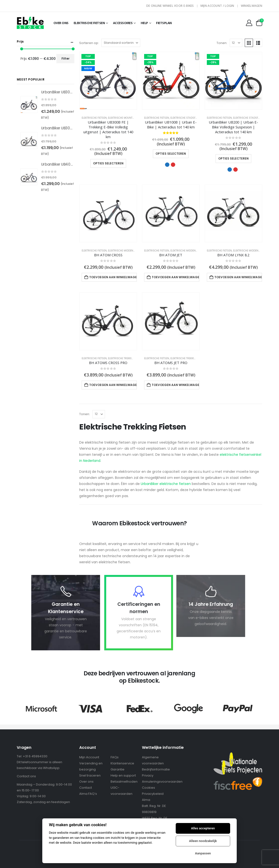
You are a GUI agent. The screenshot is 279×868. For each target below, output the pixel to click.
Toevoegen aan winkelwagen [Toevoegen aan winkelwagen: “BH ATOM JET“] (175, 277)
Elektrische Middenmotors (126, 251)
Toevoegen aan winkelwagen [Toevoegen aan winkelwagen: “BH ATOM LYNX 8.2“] (238, 277)
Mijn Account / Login (217, 6)
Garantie (118, 769)
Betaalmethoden (124, 782)
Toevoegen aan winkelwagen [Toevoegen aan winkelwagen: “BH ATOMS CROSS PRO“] (113, 385)
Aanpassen (203, 853)
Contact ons (26, 776)
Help (144, 23)
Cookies (148, 788)
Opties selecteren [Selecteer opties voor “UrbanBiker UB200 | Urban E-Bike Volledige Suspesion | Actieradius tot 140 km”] (233, 158)
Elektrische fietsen (89, 23)
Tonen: (222, 43)
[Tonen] (236, 43)
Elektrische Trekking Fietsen (127, 358)
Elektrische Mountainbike (125, 118)
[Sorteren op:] (121, 43)
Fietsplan (164, 23)
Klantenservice (122, 763)
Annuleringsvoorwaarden (162, 782)
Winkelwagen (252, 6)
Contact (86, 788)
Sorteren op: (89, 43)
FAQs (115, 757)
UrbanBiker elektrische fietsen (166, 484)
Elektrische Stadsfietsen (187, 118)
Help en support (123, 775)
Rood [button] (173, 165)
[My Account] (249, 23)
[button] (249, 43)
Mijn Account (89, 757)
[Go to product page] (108, 81)
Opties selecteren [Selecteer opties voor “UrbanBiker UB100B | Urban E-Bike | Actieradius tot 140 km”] (171, 154)
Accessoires (123, 23)
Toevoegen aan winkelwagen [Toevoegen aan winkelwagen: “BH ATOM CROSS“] (113, 277)
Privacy (148, 775)
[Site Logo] (30, 23)
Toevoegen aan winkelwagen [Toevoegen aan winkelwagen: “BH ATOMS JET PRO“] (175, 385)
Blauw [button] (167, 165)
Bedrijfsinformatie (156, 769)
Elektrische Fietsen (94, 118)
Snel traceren (90, 775)
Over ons (86, 782)
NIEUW (88, 68)
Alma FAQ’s (88, 794)
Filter (65, 58)
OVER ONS (61, 23)
